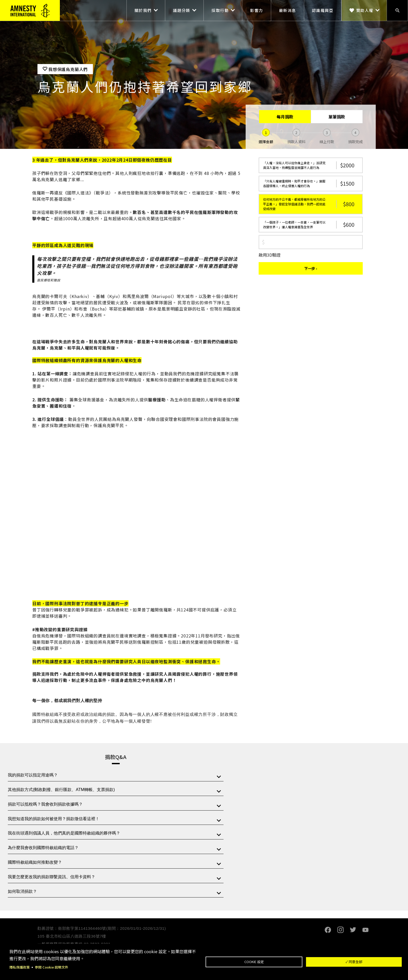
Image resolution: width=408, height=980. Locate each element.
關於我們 (143, 10)
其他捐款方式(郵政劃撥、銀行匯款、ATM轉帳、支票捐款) (61, 790)
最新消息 (288, 10)
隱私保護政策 (20, 967)
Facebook (328, 930)
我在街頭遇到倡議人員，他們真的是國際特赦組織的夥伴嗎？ (64, 833)
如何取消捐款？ (22, 891)
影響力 (257, 10)
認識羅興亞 (323, 10)
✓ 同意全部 (354, 962)
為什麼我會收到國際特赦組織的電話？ (43, 848)
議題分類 (182, 10)
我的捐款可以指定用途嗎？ (33, 775)
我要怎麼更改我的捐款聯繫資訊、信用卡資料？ (52, 877)
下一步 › (311, 268)
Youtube (365, 930)
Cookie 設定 (254, 962)
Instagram (340, 930)
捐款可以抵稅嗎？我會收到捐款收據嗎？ (45, 804)
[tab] (116, 775)
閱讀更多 (133, 738)
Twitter (353, 930)
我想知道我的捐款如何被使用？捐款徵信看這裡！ (54, 819)
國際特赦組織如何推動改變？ (35, 862)
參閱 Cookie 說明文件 (54, 967)
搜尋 (397, 10)
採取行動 (220, 10)
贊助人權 (365, 10)
